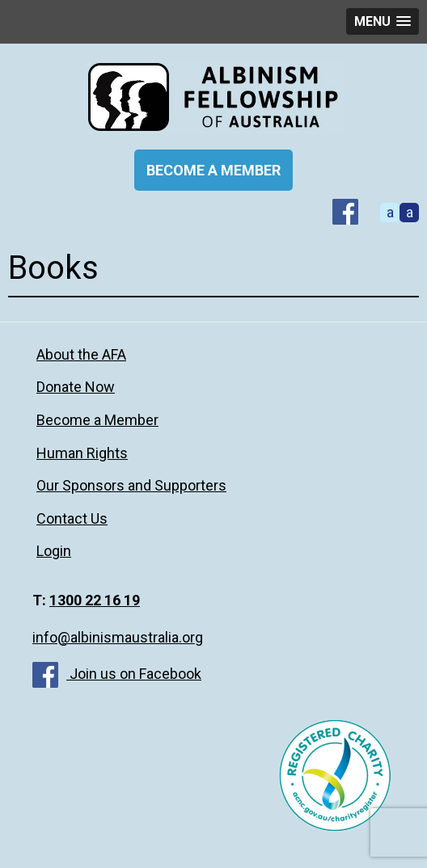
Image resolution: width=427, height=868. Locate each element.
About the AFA (81, 354)
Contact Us (72, 518)
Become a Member (97, 420)
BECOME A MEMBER (213, 170)
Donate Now (76, 387)
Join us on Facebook (117, 674)
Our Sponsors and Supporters (131, 485)
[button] (383, 21)
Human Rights (82, 453)
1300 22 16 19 (95, 600)
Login (54, 551)
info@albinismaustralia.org (118, 637)
